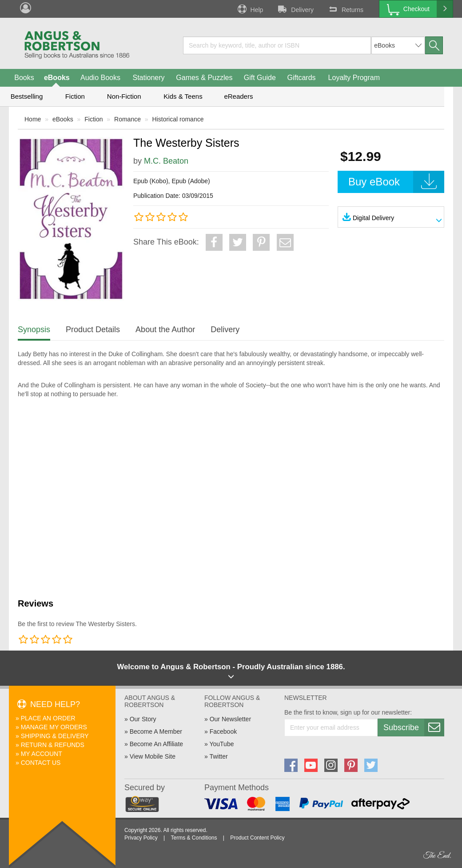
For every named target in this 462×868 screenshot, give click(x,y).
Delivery (295, 9)
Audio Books (100, 78)
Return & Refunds (53, 745)
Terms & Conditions (194, 838)
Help (250, 9)
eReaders (238, 96)
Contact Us (41, 763)
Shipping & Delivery (55, 736)
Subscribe (414, 727)
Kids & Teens (183, 96)
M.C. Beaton (166, 161)
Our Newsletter (230, 719)
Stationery (148, 78)
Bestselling (27, 96)
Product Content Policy (257, 838)
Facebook (223, 731)
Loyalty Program (354, 78)
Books (24, 78)
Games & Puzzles (204, 78)
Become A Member (156, 731)
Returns (345, 9)
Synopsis (34, 330)
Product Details (93, 330)
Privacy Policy (141, 838)
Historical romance (178, 119)
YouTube (221, 744)
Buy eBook (396, 182)
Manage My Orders (54, 727)
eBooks (57, 78)
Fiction (75, 96)
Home (33, 119)
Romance (127, 119)
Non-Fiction (124, 96)
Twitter (218, 756)
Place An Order (48, 718)
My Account (42, 754)
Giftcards (302, 78)
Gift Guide (260, 78)
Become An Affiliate (156, 744)
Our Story (143, 719)
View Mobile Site (153, 756)
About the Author (165, 330)
